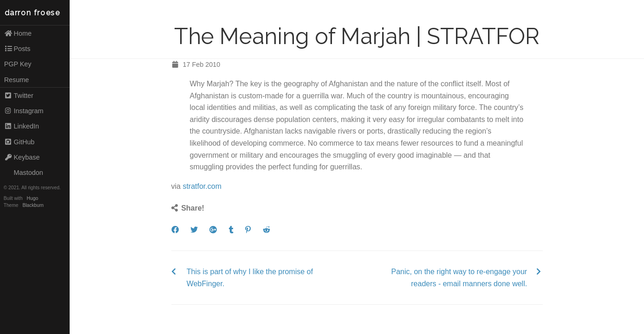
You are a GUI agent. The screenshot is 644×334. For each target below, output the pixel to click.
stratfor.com (202, 186)
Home (18, 33)
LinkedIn (22, 126)
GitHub (20, 142)
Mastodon (24, 173)
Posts (17, 49)
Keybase (22, 157)
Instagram (24, 111)
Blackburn (33, 205)
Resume (17, 80)
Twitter (19, 96)
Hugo (33, 198)
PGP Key (18, 64)
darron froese (33, 13)
